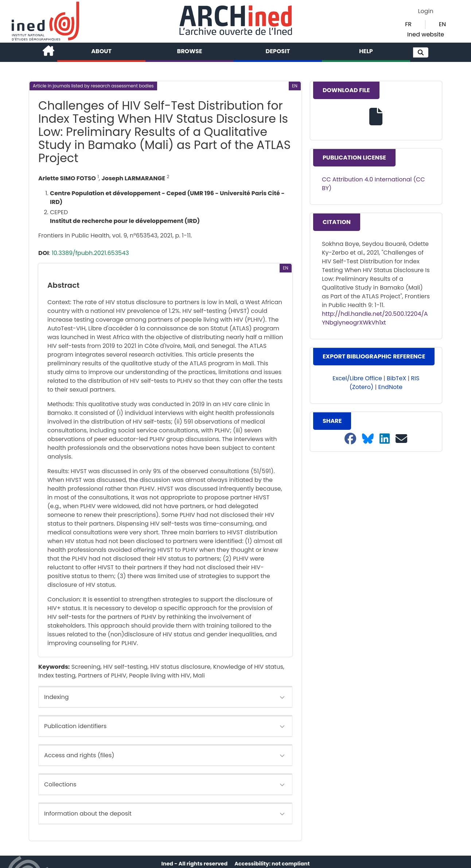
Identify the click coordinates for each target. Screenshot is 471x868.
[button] (421, 52)
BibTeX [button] (396, 378)
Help (366, 51)
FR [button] (408, 24)
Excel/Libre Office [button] (357, 378)
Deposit (278, 51)
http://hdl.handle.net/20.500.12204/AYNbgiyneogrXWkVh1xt (375, 318)
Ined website (426, 34)
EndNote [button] (390, 387)
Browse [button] (190, 51)
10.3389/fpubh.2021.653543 (90, 253)
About (101, 51)
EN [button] (442, 24)
